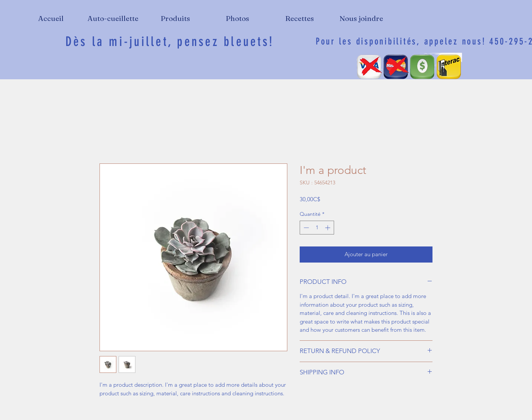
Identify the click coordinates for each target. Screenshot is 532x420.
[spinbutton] (317, 228)
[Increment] (328, 228)
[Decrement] (305, 228)
